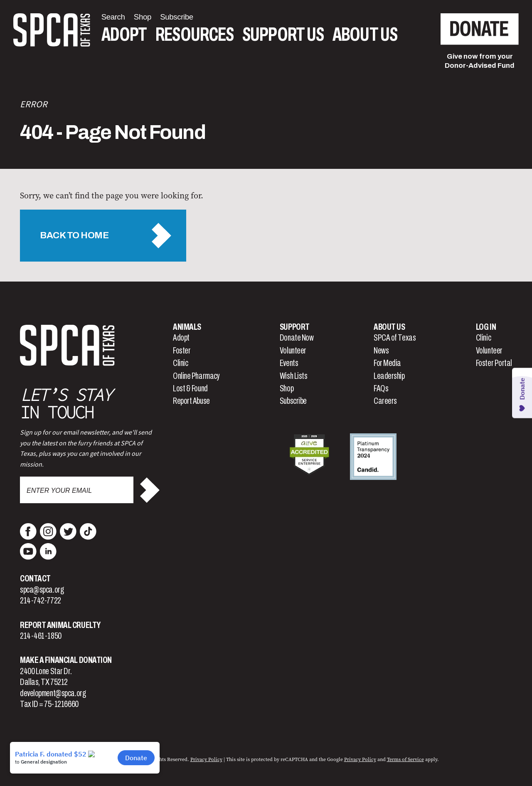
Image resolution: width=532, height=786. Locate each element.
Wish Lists (294, 376)
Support (295, 327)
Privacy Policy (206, 759)
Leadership (389, 376)
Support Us (283, 35)
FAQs (381, 388)
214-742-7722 (41, 601)
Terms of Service (405, 759)
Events (289, 363)
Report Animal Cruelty (60, 625)
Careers (385, 401)
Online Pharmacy (196, 376)
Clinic (180, 363)
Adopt (124, 35)
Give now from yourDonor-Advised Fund (480, 61)
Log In (486, 327)
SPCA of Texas (395, 338)
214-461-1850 (41, 636)
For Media (387, 363)
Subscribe (293, 401)
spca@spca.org (42, 590)
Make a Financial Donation (66, 660)
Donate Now (297, 338)
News (381, 351)
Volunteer (293, 351)
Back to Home (74, 235)
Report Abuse (191, 401)
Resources (195, 35)
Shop (287, 388)
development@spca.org (53, 693)
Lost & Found (190, 388)
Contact (35, 578)
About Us (365, 35)
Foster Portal (494, 363)
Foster (182, 351)
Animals (187, 327)
